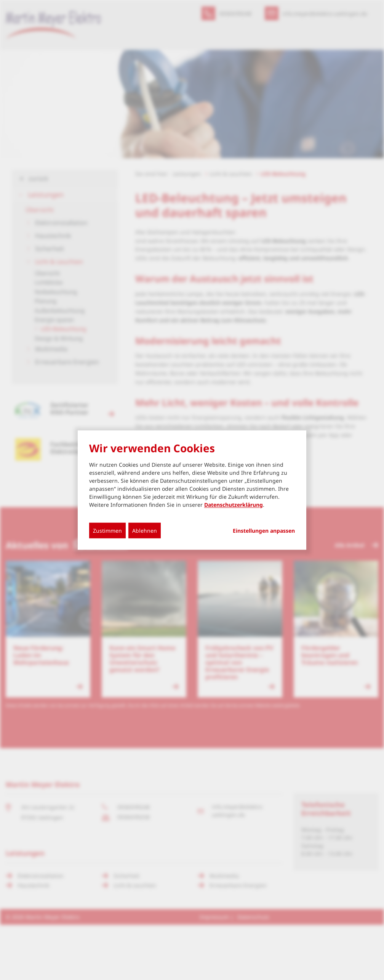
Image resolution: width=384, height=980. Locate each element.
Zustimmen (107, 530)
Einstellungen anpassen (264, 530)
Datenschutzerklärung (234, 504)
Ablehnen (145, 530)
